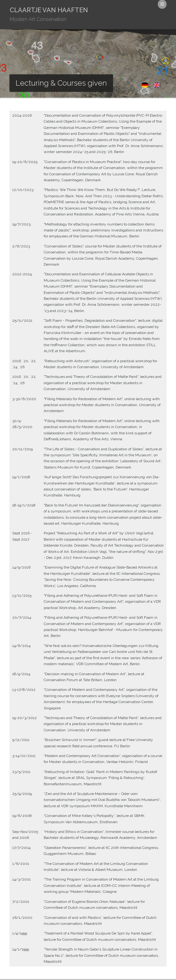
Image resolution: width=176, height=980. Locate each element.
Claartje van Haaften (49, 15)
